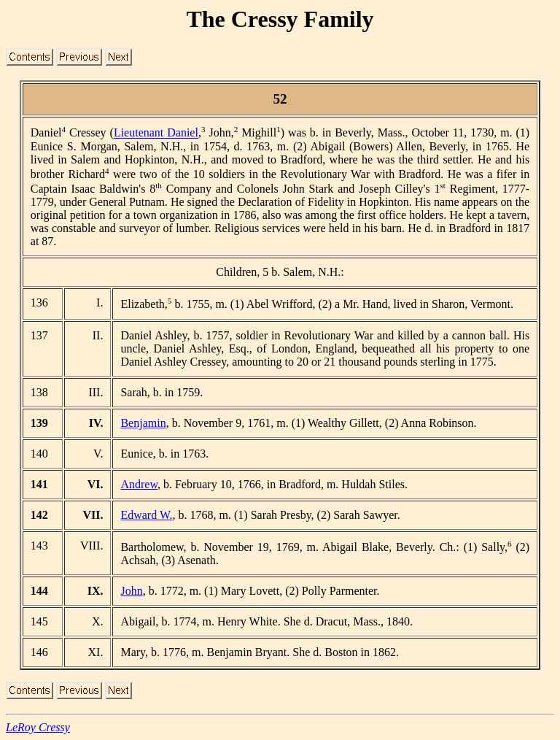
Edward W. (146, 515)
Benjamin (143, 423)
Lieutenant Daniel (156, 133)
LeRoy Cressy (38, 727)
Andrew (139, 484)
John (131, 591)
